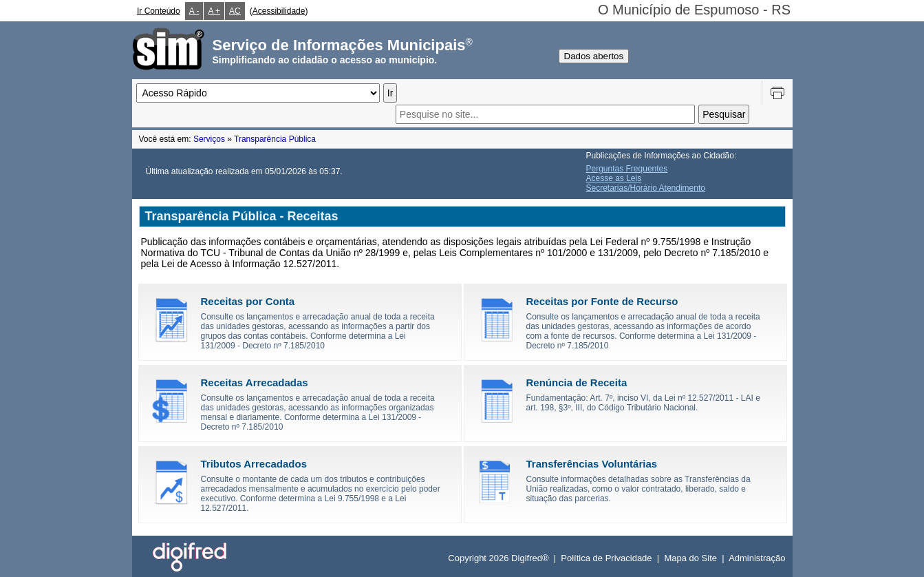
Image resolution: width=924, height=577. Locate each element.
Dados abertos (594, 56)
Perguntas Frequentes (627, 169)
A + (214, 11)
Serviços (209, 139)
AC (235, 11)
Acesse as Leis (614, 178)
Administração (757, 558)
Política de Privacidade (606, 558)
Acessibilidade (279, 11)
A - (194, 11)
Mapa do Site (690, 558)
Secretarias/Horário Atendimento (646, 188)
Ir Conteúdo (159, 11)
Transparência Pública (275, 139)
